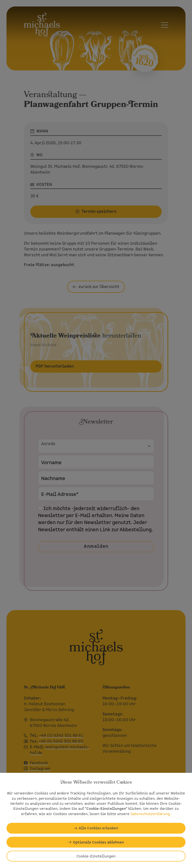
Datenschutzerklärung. (151, 814)
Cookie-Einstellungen (96, 856)
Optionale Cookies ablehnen (98, 842)
